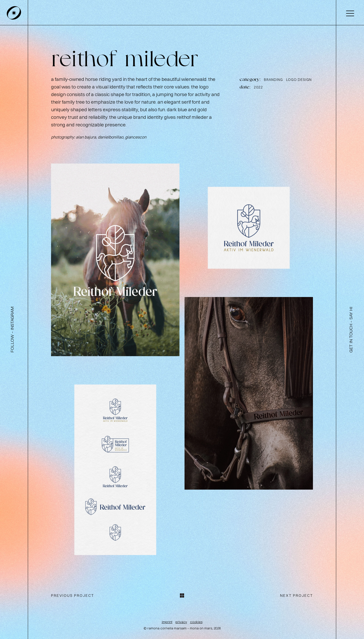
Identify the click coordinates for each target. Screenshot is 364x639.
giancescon (136, 137)
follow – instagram (12, 330)
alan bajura (86, 137)
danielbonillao (111, 137)
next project (297, 596)
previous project (73, 596)
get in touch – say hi (351, 330)
